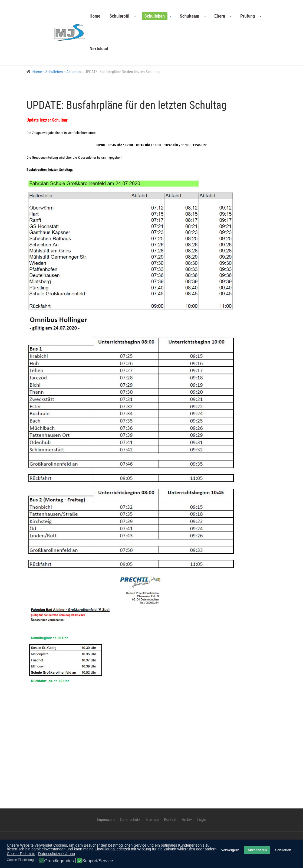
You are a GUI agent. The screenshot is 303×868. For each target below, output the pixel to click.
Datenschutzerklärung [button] (57, 854)
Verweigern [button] (230, 850)
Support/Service (98, 861)
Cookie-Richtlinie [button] (21, 854)
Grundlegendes (59, 861)
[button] (122, 16)
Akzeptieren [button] (257, 850)
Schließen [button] (283, 850)
